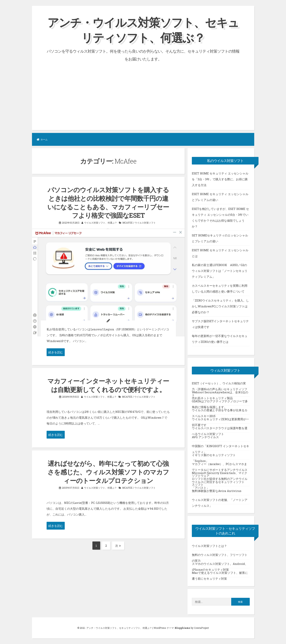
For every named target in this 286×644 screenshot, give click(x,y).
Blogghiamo (182, 628)
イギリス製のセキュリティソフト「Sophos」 (214, 456)
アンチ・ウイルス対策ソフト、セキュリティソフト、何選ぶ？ (143, 30)
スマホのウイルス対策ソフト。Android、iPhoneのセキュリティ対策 (220, 565)
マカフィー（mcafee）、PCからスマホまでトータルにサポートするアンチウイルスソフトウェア (220, 465)
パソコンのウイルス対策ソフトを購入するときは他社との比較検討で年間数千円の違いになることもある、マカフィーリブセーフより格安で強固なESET (108, 202)
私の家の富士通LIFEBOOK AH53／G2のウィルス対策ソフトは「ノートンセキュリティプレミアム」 (220, 271)
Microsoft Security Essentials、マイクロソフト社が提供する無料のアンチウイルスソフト (220, 474)
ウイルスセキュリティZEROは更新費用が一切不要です (220, 420)
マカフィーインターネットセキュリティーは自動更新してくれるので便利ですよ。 (108, 384)
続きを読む (56, 352)
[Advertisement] (143, 92)
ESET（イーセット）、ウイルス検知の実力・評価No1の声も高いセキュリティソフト (220, 384)
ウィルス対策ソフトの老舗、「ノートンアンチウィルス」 (220, 501)
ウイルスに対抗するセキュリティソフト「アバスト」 (218, 483)
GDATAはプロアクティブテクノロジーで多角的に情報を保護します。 (220, 402)
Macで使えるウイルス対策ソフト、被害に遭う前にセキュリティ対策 (220, 574)
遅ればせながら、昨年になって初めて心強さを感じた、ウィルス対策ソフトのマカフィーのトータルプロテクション (108, 471)
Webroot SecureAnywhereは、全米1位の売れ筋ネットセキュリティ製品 (220, 393)
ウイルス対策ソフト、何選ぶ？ (101, 222)
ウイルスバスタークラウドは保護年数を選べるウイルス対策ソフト (220, 429)
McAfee (128, 222)
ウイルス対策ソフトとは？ (209, 546)
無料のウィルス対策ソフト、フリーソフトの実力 (220, 556)
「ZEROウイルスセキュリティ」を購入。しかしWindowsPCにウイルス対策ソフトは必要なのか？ (220, 306)
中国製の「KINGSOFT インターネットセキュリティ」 (220, 447)
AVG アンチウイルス (205, 437)
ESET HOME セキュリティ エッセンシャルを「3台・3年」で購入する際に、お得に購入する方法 (220, 179)
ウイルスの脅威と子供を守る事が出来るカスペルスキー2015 (220, 411)
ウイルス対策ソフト (145, 222)
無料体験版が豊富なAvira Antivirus (217, 491)
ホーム (42, 139)
